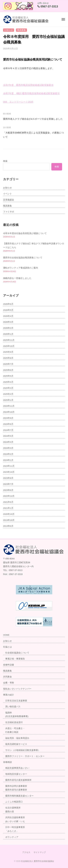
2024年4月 (8, 442)
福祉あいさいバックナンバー (17, 689)
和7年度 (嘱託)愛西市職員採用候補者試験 (28, 93)
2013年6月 (8, 526)
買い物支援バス (13, 707)
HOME (6, 635)
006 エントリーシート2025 (18, 102)
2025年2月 (8, 394)
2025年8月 (8, 358)
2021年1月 (8, 508)
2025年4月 (8, 382)
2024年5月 (8, 436)
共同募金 (7, 677)
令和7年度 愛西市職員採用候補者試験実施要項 (28, 85)
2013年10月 (9, 520)
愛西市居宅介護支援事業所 (18, 780)
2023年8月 (8, 478)
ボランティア (12, 837)
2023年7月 (8, 484)
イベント (7, 194)
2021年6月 (8, 502)
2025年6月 (8, 370)
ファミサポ (9, 212)
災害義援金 (9, 200)
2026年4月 (8, 316)
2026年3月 (8, 322)
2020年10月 (9, 514)
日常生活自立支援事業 (16, 701)
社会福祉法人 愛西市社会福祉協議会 (38, 861)
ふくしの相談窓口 (14, 802)
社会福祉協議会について (17, 653)
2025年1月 (8, 400)
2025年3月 (8, 388)
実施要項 (55, 93)
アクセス (26, 852)
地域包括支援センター (16, 774)
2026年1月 (8, 334)
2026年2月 (8, 328)
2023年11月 (9, 466)
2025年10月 (9, 346)
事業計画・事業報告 (15, 659)
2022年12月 (9, 496)
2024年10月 (9, 412)
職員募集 (21, 30)
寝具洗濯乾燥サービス (16, 744)
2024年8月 (8, 424)
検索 (5, 161)
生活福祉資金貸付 (14, 722)
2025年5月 (8, 376)
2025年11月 (9, 340)
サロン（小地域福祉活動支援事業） (23, 750)
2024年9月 (8, 418)
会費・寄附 (9, 683)
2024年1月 (8, 460)
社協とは (7, 647)
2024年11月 (9, 406)
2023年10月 (9, 472)
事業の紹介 (9, 695)
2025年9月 (8, 352)
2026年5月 (8, 310)
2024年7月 (8, 430)
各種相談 (7, 762)
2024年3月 (8, 448)
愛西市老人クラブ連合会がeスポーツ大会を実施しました (33, 119)
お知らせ (9, 30)
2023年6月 (8, 490)
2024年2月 (8, 454)
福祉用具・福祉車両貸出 (17, 738)
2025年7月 (8, 364)
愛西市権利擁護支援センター (19, 796)
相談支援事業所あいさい (17, 768)
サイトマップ (40, 852)
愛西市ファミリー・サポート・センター (25, 756)
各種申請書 (9, 665)
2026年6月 (8, 304)
